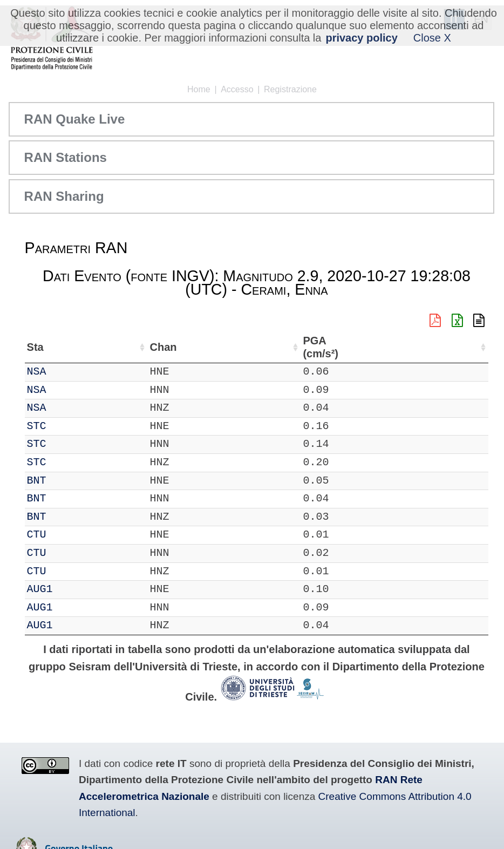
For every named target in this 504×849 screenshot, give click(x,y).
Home (199, 89)
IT (33, 372)
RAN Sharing (64, 196)
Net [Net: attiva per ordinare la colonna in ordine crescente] (36, 347)
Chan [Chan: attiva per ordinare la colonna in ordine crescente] (105, 347)
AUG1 (71, 589)
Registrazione (290, 89)
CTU (68, 535)
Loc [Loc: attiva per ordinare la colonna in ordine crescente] (144, 347)
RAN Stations (66, 157)
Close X (432, 38)
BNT (68, 481)
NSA (68, 372)
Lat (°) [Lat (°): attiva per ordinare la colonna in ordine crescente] (182, 347)
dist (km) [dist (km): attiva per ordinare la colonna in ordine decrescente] (413, 347)
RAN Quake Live (75, 119)
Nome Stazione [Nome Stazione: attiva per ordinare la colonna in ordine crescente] (260, 347)
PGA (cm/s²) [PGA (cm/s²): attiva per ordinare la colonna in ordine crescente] (458, 347)
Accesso (237, 89)
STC (68, 426)
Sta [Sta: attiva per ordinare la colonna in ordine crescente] (67, 347)
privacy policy (361, 38)
